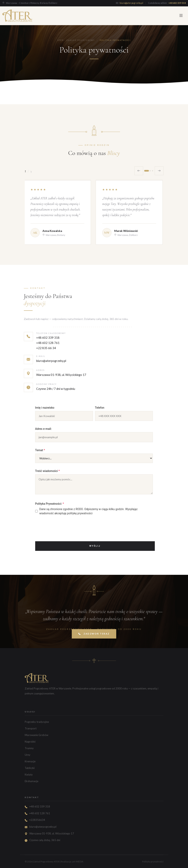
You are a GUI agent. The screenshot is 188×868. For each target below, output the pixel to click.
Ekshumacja (31, 781)
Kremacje (30, 761)
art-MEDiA (78, 862)
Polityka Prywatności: (57, 504)
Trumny (29, 748)
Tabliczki (30, 768)
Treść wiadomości (55, 471)
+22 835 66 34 (38, 358)
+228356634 (37, 820)
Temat (48, 450)
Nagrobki (30, 742)
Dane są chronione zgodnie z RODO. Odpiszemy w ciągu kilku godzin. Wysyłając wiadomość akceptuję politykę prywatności (94, 511)
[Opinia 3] (153, 171)
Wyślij (103, 546)
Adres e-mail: (51, 429)
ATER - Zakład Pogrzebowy (76, 40)
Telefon (108, 408)
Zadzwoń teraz (94, 641)
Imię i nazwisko (53, 408)
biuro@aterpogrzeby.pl (132, 3)
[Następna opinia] (159, 171)
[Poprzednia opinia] (139, 171)
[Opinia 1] (146, 171)
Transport (31, 728)
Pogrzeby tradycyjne (37, 722)
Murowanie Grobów (36, 735)
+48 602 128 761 (40, 353)
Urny (28, 755)
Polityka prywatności (153, 862)
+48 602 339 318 (177, 3)
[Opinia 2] (150, 171)
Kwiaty (29, 775)
